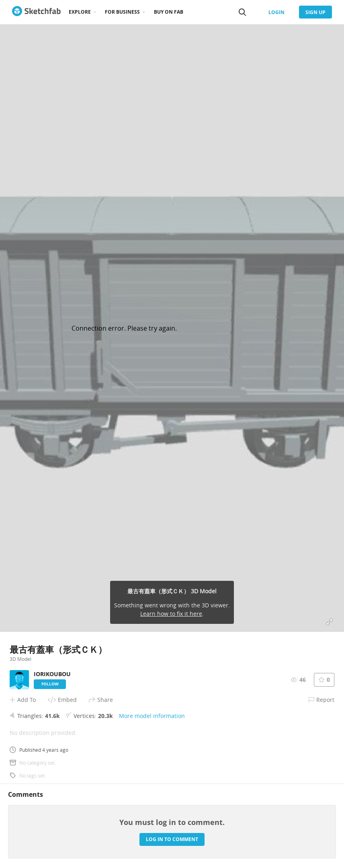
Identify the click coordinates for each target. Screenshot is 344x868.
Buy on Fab (169, 12)
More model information (152, 716)
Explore (80, 12)
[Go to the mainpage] (36, 12)
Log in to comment (172, 839)
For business (122, 12)
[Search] (242, 12)
